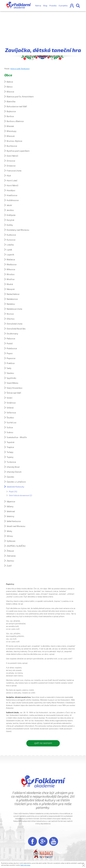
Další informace (25, 865)
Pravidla (53, 6)
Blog (45, 6)
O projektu (63, 6)
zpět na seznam (43, 743)
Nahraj (38, 6)
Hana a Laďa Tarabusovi (20, 69)
